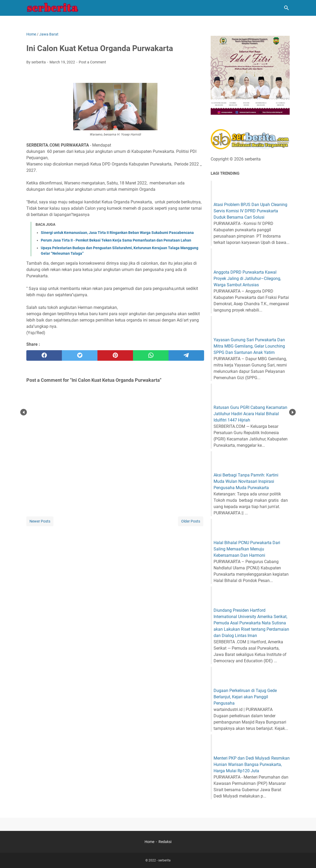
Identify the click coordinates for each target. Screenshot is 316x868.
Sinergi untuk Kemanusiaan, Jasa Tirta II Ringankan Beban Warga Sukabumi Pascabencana (117, 233)
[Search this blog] (287, 8)
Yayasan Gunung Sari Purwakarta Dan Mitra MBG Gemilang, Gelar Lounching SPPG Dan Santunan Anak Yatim (249, 346)
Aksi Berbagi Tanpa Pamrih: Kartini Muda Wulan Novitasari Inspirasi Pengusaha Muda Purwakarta (246, 481)
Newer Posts (40, 521)
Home (149, 842)
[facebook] (44, 355)
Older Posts (191, 521)
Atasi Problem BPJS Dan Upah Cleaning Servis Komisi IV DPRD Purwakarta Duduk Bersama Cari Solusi (250, 211)
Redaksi (165, 842)
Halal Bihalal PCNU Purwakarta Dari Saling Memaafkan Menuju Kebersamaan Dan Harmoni (247, 549)
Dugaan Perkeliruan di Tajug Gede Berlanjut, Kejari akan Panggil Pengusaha (245, 697)
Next (292, 412)
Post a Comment (92, 62)
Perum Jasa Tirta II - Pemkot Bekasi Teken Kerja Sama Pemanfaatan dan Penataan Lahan (116, 240)
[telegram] (186, 355)
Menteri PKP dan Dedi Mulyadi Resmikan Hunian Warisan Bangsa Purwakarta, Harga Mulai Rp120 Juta (252, 764)
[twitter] (80, 355)
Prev (24, 412)
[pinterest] (115, 355)
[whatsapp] (151, 355)
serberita (164, 860)
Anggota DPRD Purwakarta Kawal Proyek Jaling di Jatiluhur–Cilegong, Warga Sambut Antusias (247, 279)
